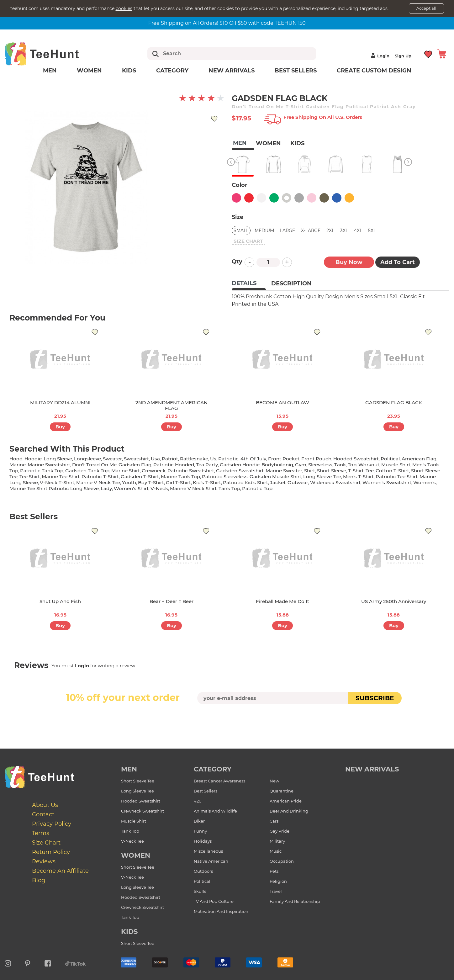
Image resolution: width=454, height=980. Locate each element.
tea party (207, 465)
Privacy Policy (52, 824)
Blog (39, 880)
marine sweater (284, 471)
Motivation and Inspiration (221, 911)
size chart (248, 241)
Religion (278, 881)
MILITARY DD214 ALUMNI (60, 403)
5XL (372, 230)
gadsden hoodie (240, 465)
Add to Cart (398, 262)
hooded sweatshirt (356, 459)
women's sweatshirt (387, 482)
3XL (344, 230)
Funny (200, 831)
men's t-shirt (358, 477)
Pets (274, 871)
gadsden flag (135, 465)
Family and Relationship (295, 901)
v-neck (159, 488)
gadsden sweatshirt (240, 471)
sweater (112, 459)
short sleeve (332, 471)
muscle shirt (396, 465)
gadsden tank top (87, 471)
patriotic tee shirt (397, 477)
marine (18, 465)
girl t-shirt (178, 482)
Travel (276, 891)
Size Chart (46, 842)
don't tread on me (94, 465)
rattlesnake (194, 459)
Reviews (44, 861)
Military (277, 841)
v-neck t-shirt (57, 482)
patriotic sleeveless (225, 477)
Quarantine (282, 791)
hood (16, 459)
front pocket (284, 459)
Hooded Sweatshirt (141, 801)
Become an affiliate (60, 871)
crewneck (154, 471)
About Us (45, 805)
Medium (264, 230)
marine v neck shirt (193, 488)
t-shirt (356, 471)
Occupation (282, 861)
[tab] (249, 284)
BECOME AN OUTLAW (282, 403)
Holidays (203, 841)
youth (129, 482)
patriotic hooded (174, 465)
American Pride (286, 801)
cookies (124, 8)
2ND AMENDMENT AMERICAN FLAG (172, 405)
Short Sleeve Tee (138, 781)
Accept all (426, 8)
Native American (211, 861)
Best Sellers (296, 71)
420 (198, 801)
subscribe (375, 698)
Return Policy (51, 852)
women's (425, 482)
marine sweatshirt (49, 465)
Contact (43, 814)
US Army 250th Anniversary (394, 601)
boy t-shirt (151, 482)
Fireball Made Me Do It (282, 601)
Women (89, 71)
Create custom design (374, 71)
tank (340, 465)
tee (370, 471)
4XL (358, 230)
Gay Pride (280, 831)
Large (288, 230)
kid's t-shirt (207, 482)
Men (50, 71)
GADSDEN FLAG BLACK (394, 403)
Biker (199, 821)
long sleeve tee (322, 477)
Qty (237, 262)
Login (379, 56)
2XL (330, 230)
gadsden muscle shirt (275, 477)
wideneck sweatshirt (335, 482)
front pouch (316, 459)
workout (369, 465)
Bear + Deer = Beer (172, 601)
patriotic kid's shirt (245, 482)
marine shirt (126, 471)
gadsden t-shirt (140, 477)
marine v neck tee (98, 482)
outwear (298, 482)
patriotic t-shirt (100, 477)
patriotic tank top (42, 471)
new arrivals (372, 769)
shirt (310, 471)
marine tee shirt (61, 477)
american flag (419, 459)
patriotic (228, 459)
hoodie (33, 459)
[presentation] (227, 719)
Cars (274, 821)
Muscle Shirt (134, 821)
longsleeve (87, 459)
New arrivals (232, 71)
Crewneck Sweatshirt (143, 811)
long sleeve (58, 459)
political (390, 459)
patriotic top (257, 488)
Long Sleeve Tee (137, 791)
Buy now (349, 262)
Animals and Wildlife (215, 811)
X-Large (311, 230)
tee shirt (30, 477)
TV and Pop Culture (214, 901)
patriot (170, 459)
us (213, 459)
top (352, 465)
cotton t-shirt (392, 471)
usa (155, 459)
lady (106, 488)
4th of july (253, 459)
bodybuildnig (277, 465)
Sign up (403, 56)
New (274, 781)
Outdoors (203, 871)
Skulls (200, 891)
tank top (229, 488)
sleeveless (320, 465)
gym (301, 465)
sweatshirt (136, 459)
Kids (129, 71)
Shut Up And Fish (60, 601)
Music (276, 851)
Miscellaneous (208, 851)
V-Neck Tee (132, 841)
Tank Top (130, 831)
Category (172, 71)
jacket (278, 482)
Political (202, 881)
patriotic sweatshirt (191, 471)
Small (241, 230)
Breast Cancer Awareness (219, 781)
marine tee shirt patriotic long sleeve (54, 488)
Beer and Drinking (289, 811)
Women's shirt (131, 488)
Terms (41, 833)
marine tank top (180, 477)
